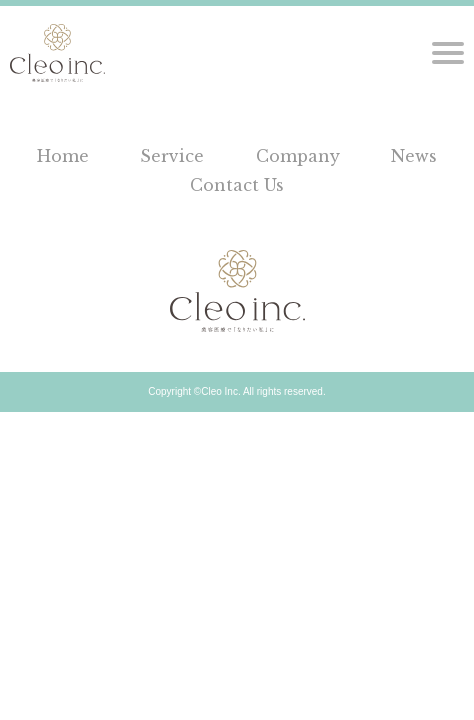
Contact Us (237, 185)
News (414, 156)
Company (298, 156)
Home (63, 156)
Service (172, 156)
